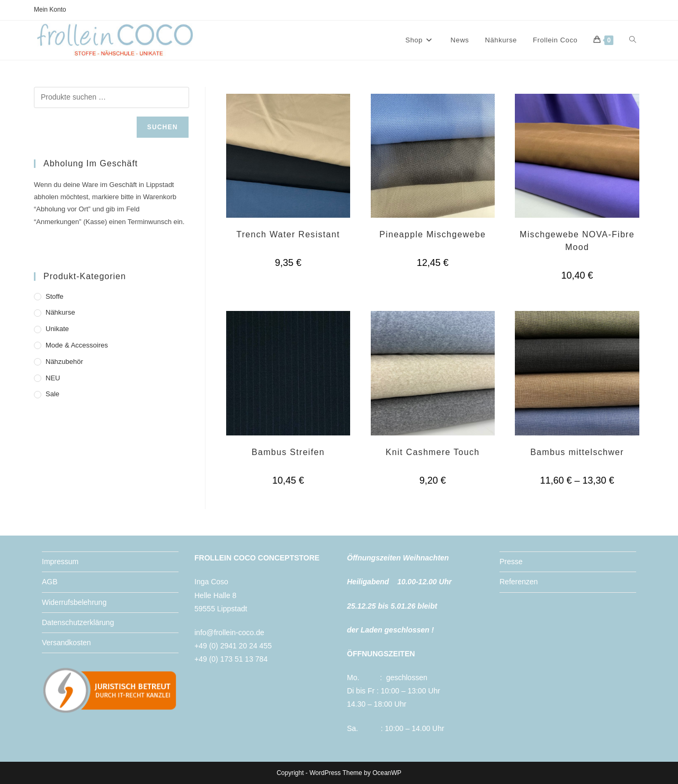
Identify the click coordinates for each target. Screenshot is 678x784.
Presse (511, 562)
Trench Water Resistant (288, 234)
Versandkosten (66, 643)
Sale (52, 394)
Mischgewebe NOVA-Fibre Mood (577, 241)
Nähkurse (60, 312)
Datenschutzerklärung (78, 622)
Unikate (57, 329)
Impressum (60, 562)
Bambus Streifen (288, 452)
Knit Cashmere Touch (432, 452)
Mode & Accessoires (77, 345)
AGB (50, 582)
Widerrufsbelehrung (74, 602)
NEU (53, 378)
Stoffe (55, 296)
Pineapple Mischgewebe (432, 234)
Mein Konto (50, 10)
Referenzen (519, 582)
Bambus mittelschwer (577, 452)
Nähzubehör (64, 362)
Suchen (163, 127)
